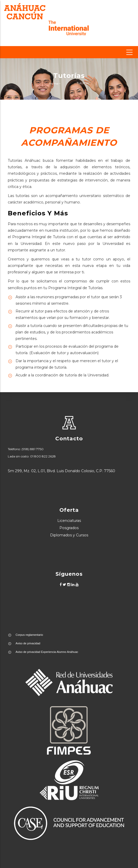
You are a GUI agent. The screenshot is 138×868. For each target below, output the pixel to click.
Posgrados (69, 528)
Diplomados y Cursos (69, 535)
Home (54, 84)
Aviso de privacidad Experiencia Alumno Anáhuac (47, 652)
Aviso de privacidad (28, 643)
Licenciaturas (69, 521)
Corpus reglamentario (29, 635)
